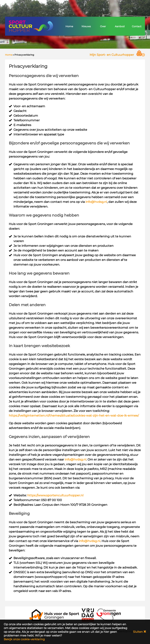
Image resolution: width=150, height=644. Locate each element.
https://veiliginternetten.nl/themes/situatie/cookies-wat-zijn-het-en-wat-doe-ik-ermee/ (74, 416)
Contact (137, 26)
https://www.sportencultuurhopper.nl (55, 495)
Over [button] (103, 26)
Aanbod (120, 26)
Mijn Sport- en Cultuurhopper (112, 55)
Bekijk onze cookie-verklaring (24, 639)
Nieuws (86, 26)
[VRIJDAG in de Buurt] (88, 615)
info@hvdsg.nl (96, 202)
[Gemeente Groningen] (109, 615)
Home (69, 26)
